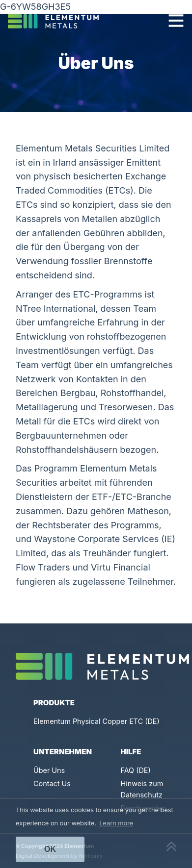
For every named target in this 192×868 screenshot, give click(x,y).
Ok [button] (50, 849)
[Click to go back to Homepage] (57, 21)
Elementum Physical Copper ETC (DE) (96, 721)
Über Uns (49, 770)
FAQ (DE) (136, 770)
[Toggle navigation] (176, 20)
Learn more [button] (116, 823)
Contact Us (52, 783)
